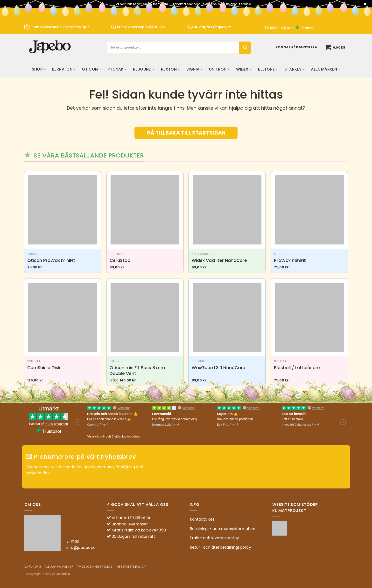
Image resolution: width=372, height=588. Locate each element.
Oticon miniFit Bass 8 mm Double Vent (137, 370)
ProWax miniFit (290, 260)
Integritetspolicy (131, 567)
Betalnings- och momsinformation (222, 529)
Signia (195, 69)
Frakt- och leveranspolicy (214, 538)
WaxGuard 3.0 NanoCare (218, 368)
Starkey (295, 69)
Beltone (268, 69)
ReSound (144, 69)
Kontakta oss (202, 519)
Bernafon (64, 69)
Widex (244, 69)
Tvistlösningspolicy (95, 567)
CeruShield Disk (44, 368)
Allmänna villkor (59, 567)
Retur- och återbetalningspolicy (220, 547)
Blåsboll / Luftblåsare (297, 368)
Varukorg (33, 567)
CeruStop (120, 260)
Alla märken (326, 69)
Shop (39, 69)
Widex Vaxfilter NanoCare (219, 260)
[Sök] (245, 48)
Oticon (91, 69)
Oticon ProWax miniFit (51, 260)
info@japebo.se (81, 548)
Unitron (219, 69)
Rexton (170, 69)
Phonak (117, 69)
